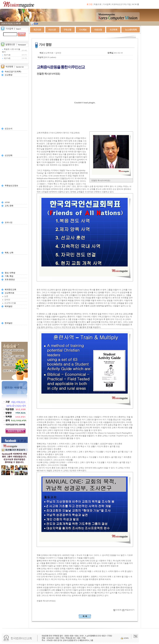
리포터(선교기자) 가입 (121, 4)
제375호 (7, 55)
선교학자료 (9, 293)
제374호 (7, 58)
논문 (6, 296)
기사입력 (107, 4)
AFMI (7, 202)
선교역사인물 (10, 303)
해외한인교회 (10, 290)
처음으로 (98, 4)
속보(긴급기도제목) (13, 72)
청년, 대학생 (10, 273)
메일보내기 (128, 610)
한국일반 (8, 323)
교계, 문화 (9, 206)
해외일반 (8, 306)
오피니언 (8, 222)
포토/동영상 (10, 280)
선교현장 (8, 75)
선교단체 (8, 155)
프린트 (118, 610)
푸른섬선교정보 (11, 186)
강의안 (7, 300)
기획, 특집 (9, 276)
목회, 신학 (9, 253)
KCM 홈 (136, 4)
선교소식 (8, 129)
